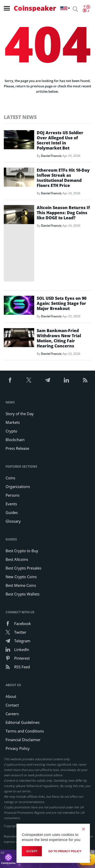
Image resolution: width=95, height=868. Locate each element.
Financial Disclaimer (23, 740)
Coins (10, 478)
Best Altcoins (17, 559)
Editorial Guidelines (23, 722)
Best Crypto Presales (23, 568)
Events (11, 504)
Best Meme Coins (21, 585)
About (11, 696)
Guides (12, 512)
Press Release (17, 448)
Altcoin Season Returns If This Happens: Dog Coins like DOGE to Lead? (63, 213)
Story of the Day (20, 414)
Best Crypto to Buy (22, 551)
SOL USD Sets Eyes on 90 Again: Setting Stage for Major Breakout (62, 303)
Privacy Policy (18, 748)
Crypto (11, 431)
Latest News (20, 117)
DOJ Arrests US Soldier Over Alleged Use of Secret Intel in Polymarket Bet (60, 140)
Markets (13, 422)
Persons (13, 495)
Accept (32, 851)
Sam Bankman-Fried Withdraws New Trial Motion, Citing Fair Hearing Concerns (59, 338)
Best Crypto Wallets (23, 594)
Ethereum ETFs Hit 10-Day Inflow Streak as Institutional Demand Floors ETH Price (63, 178)
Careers (12, 714)
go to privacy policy (65, 851)
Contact (12, 705)
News (10, 402)
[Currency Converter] (86, 9)
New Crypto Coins (21, 577)
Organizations (18, 486)
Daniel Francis (51, 156)
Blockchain (15, 440)
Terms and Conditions (25, 731)
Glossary (13, 521)
